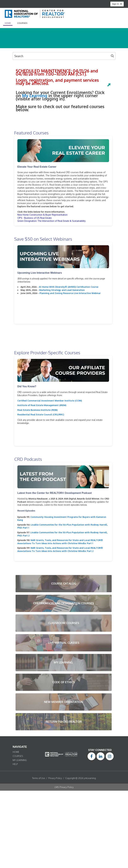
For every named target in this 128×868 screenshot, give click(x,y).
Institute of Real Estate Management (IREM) (42, 405)
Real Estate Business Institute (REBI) (37, 410)
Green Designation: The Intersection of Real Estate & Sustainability (52, 221)
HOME (16, 752)
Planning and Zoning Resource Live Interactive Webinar (70, 293)
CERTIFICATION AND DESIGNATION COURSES (64, 603)
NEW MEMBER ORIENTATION (64, 702)
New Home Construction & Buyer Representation (42, 215)
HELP (15, 764)
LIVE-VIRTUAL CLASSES (64, 643)
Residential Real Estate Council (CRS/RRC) (41, 415)
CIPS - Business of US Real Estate (35, 218)
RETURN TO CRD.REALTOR (64, 722)
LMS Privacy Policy (64, 787)
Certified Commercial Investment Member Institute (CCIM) (50, 401)
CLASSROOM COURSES (64, 623)
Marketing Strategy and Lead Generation (62, 290)
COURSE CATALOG (64, 583)
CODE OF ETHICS (64, 682)
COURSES (18, 756)
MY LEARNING (64, 662)
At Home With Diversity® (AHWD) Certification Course (69, 287)
